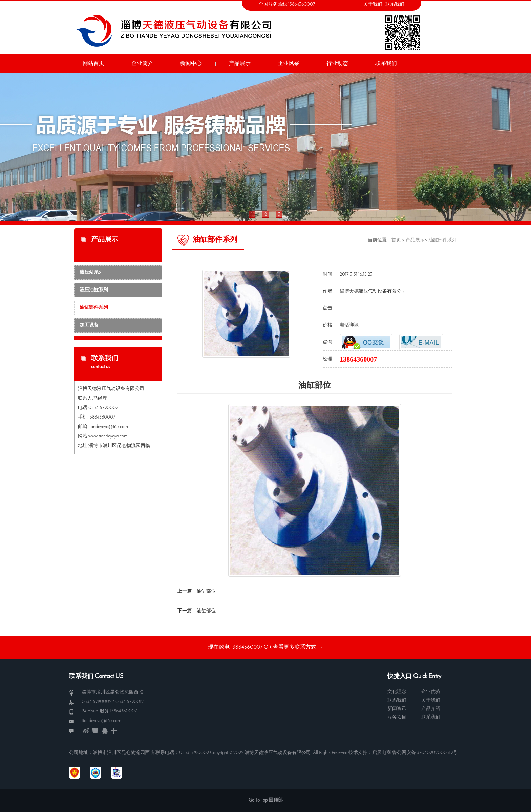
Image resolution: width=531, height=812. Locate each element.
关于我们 (373, 5)
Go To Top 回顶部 (266, 800)
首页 (396, 240)
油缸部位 (206, 591)
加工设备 (89, 325)
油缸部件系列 (94, 308)
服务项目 (397, 717)
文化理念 (397, 692)
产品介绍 (431, 709)
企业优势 (431, 692)
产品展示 (415, 240)
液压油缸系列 (94, 290)
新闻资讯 (397, 709)
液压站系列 (91, 272)
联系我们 (395, 5)
